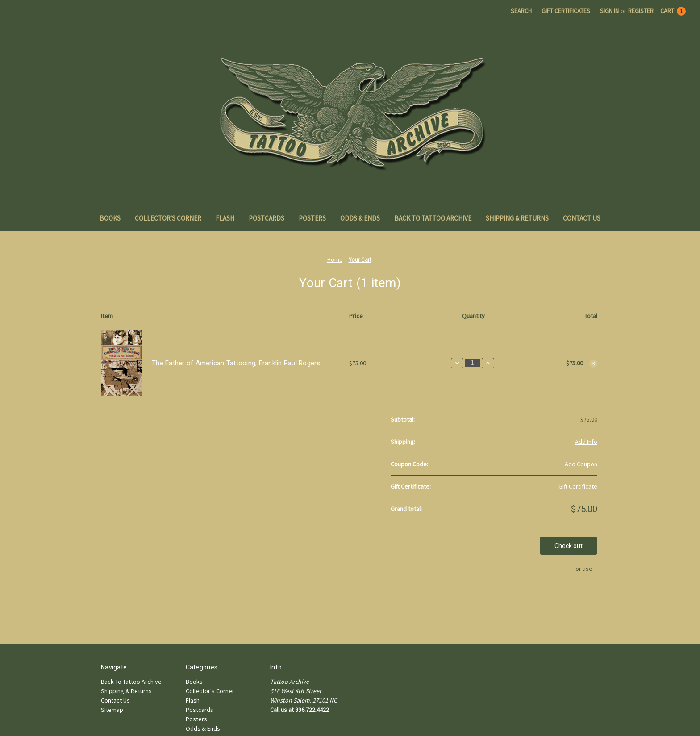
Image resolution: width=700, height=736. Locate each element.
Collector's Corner (168, 218)
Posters (312, 218)
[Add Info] (586, 442)
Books (110, 218)
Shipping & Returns (517, 218)
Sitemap (112, 710)
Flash (225, 218)
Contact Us (582, 218)
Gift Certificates (566, 11)
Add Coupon (581, 464)
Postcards (267, 218)
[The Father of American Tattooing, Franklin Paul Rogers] (473, 363)
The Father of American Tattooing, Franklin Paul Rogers (236, 363)
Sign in (609, 11)
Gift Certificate (578, 486)
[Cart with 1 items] (673, 11)
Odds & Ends (360, 218)
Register (641, 11)
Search (521, 11)
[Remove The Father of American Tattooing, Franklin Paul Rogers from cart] (593, 364)
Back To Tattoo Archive (433, 218)
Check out (569, 546)
